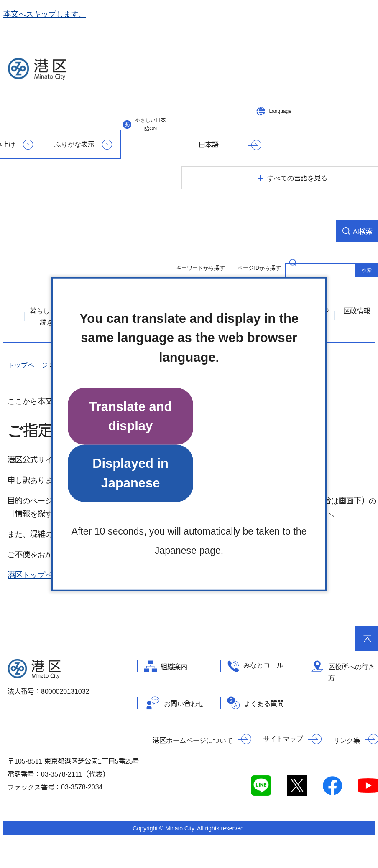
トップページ (28, 365)
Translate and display (131, 416)
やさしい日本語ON (151, 124)
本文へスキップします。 (45, 14)
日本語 (209, 145)
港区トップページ (38, 575)
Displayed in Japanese (130, 473)
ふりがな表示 (74, 144)
